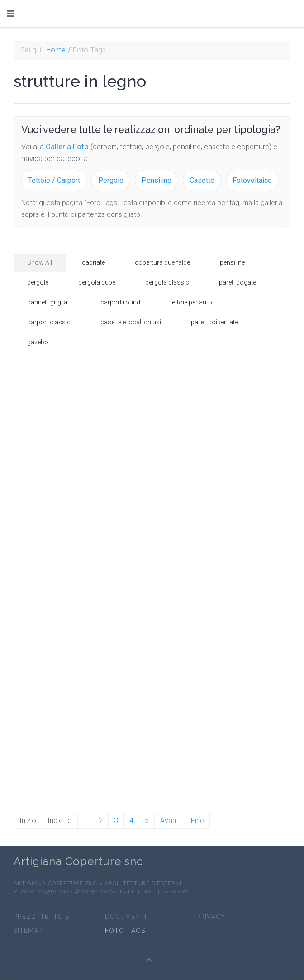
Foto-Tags (125, 931)
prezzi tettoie (41, 917)
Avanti (170, 821)
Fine (197, 821)
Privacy (211, 917)
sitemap (28, 931)
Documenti (126, 917)
